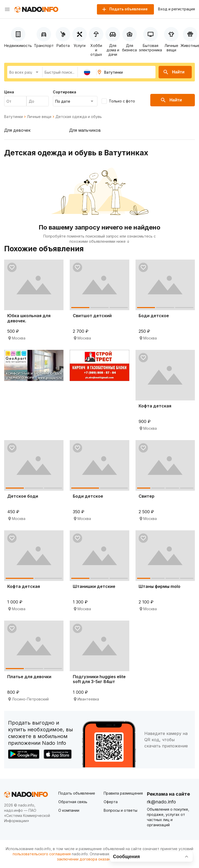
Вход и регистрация (176, 9)
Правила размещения (123, 793)
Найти (174, 72)
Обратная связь (73, 802)
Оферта (111, 802)
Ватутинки (13, 117)
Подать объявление (77, 793)
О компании (69, 810)
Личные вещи (39, 117)
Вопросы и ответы (120, 810)
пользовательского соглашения (42, 854)
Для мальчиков (85, 130)
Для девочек (17, 130)
